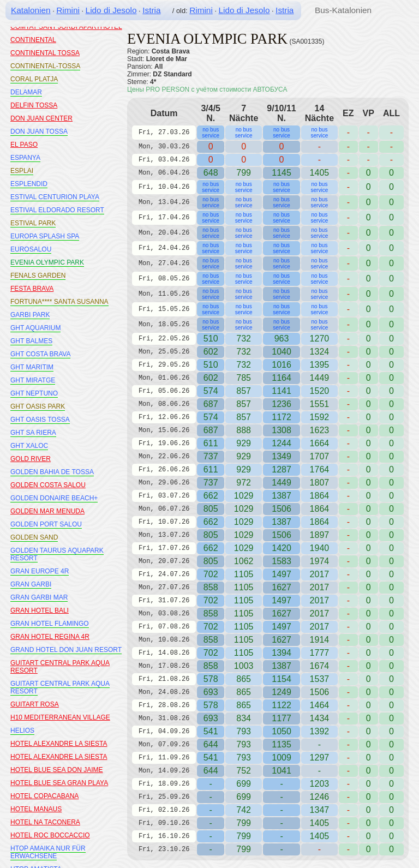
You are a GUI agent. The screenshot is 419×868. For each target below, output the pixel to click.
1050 (282, 731)
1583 (282, 561)
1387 (282, 496)
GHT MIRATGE (33, 380)
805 (211, 509)
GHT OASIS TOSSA (40, 420)
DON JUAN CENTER (41, 118)
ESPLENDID (29, 184)
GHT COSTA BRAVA (40, 354)
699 (244, 784)
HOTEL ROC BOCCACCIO (50, 835)
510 (211, 339)
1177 (282, 718)
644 (211, 744)
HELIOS (22, 731)
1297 (320, 758)
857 (244, 391)
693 (211, 692)
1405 (320, 823)
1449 (282, 483)
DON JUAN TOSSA (39, 131)
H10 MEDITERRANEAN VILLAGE (60, 717)
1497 (282, 574)
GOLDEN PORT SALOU (46, 524)
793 (244, 731)
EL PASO (24, 145)
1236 (282, 404)
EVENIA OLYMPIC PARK (47, 262)
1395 (320, 365)
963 (282, 339)
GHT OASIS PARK (38, 406)
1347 (320, 810)
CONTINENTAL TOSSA (45, 53)
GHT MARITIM (32, 367)
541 (211, 731)
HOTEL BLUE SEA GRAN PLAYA (59, 783)
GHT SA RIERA (33, 433)
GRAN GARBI (31, 584)
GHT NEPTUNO (34, 393)
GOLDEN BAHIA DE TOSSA (52, 472)
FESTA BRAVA (32, 289)
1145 (282, 173)
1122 (282, 705)
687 (211, 404)
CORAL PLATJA (34, 79)
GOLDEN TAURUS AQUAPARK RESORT (57, 554)
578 (211, 679)
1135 (282, 744)
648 (211, 173)
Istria (151, 10)
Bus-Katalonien (343, 10)
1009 (282, 758)
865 (244, 679)
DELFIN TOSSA (34, 105)
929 (244, 443)
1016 (282, 365)
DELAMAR (26, 92)
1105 (244, 574)
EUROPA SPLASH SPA (45, 236)
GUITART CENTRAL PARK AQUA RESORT (60, 687)
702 (211, 574)
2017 (320, 574)
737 (211, 456)
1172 (282, 417)
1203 (320, 784)
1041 (282, 771)
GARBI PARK (30, 315)
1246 (320, 797)
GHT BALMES (31, 341)
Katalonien (31, 10)
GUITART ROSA (35, 704)
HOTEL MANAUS (36, 809)
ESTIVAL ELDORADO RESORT (57, 210)
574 (211, 391)
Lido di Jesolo (111, 10)
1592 (320, 417)
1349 (282, 456)
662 (211, 496)
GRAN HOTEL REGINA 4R (50, 637)
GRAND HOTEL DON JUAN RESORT (66, 650)
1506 (282, 509)
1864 (320, 496)
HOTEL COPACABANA (44, 796)
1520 (320, 391)
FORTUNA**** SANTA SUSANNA (59, 302)
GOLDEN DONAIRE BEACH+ (54, 498)
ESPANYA (25, 158)
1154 (282, 679)
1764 (320, 469)
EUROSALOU (31, 249)
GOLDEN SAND (34, 537)
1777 (320, 653)
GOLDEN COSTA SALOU (48, 485)
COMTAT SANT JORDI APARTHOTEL (66, 27)
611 (211, 443)
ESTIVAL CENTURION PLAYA (55, 197)
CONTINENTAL (33, 40)
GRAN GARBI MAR (39, 597)
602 (211, 352)
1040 (282, 352)
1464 (320, 705)
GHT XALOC (29, 446)
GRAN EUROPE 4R (40, 571)
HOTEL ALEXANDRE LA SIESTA (59, 744)
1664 (320, 443)
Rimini (68, 10)
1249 (282, 692)
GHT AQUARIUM (35, 328)
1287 (282, 469)
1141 (282, 391)
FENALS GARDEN (38, 276)
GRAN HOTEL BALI (40, 610)
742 (244, 810)
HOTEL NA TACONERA (45, 822)
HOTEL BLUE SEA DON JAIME (57, 770)
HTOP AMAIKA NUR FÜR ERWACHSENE (48, 852)
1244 (282, 443)
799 (244, 823)
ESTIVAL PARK (33, 223)
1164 (282, 378)
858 (211, 587)
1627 (282, 587)
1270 (320, 339)
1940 (320, 548)
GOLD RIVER (31, 459)
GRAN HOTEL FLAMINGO (50, 624)
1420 (282, 548)
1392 (320, 731)
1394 (282, 653)
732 (244, 339)
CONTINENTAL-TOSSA (45, 66)
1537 (320, 679)
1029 (244, 496)
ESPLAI (22, 171)
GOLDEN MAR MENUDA (47, 511)
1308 (282, 430)
